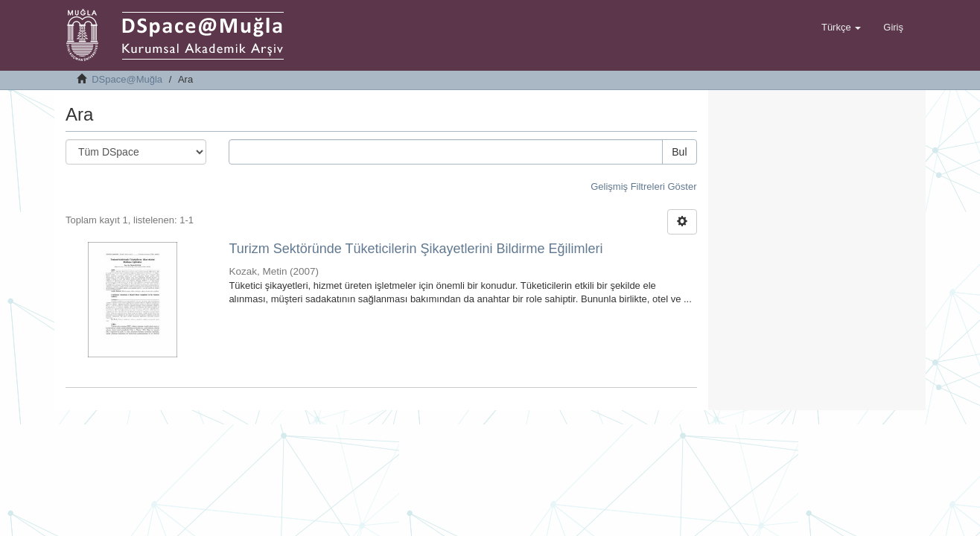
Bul (679, 152)
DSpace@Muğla (127, 79)
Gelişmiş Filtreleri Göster (643, 186)
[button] (841, 28)
